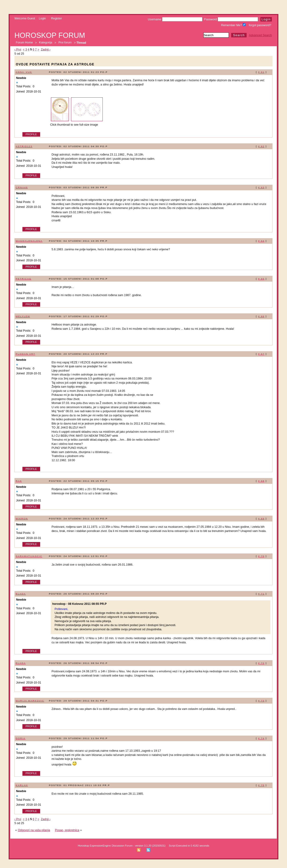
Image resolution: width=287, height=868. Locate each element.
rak (19, 481)
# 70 (261, 556)
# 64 (261, 241)
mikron (22, 519)
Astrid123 (24, 146)
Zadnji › (46, 50)
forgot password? (260, 25)
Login (42, 18)
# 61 (261, 72)
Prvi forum (65, 43)
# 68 (261, 481)
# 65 (261, 279)
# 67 (261, 354)
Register (57, 18)
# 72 (261, 663)
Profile (31, 134)
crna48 (22, 187)
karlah (22, 785)
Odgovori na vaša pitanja (34, 830)
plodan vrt (26, 354)
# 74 (261, 738)
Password (231, 19)
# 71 (261, 594)
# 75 (261, 785)
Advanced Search (260, 35)
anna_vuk (24, 72)
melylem (23, 316)
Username (175, 19)
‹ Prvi (18, 50)
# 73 (261, 701)
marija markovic (30, 701)
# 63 (261, 187)
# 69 (261, 519)
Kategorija (46, 43)
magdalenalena (29, 241)
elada (21, 594)
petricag (24, 279)
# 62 (261, 146)
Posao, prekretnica (67, 830)
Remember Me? (234, 25)
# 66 (261, 316)
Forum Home (24, 43)
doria (21, 738)
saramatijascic (29, 556)
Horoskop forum (50, 35)
